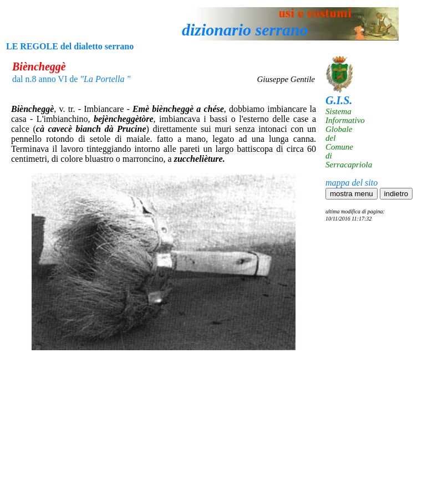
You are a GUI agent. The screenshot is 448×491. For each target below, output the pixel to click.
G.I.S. (339, 100)
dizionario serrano (245, 30)
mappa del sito (352, 183)
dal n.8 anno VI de (71, 79)
